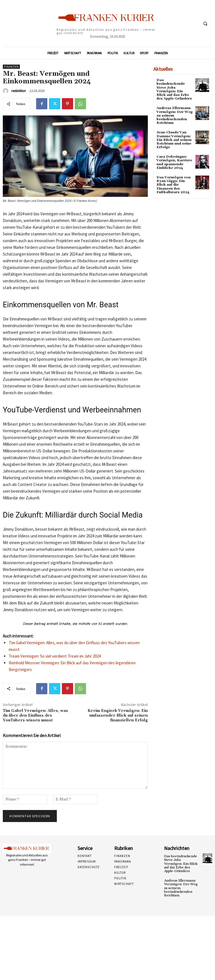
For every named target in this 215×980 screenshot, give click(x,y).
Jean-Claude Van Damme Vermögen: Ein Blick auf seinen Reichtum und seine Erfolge (174, 140)
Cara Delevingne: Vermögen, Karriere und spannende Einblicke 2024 (174, 162)
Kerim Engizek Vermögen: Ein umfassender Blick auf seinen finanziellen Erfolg (118, 715)
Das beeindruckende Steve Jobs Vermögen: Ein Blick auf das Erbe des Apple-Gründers (174, 89)
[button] (205, 23)
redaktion (18, 91)
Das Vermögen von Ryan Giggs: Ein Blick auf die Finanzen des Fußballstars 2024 (174, 185)
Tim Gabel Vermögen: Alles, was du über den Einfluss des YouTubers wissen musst (35, 715)
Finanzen (11, 67)
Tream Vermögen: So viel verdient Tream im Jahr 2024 (55, 656)
